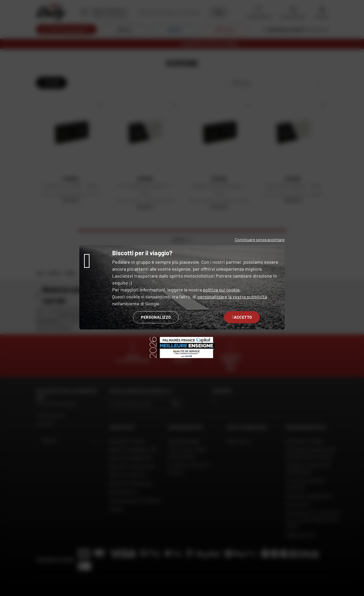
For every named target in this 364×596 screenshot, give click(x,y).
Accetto (242, 317)
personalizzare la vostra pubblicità (232, 297)
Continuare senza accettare (260, 239)
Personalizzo (156, 317)
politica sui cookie (221, 290)
